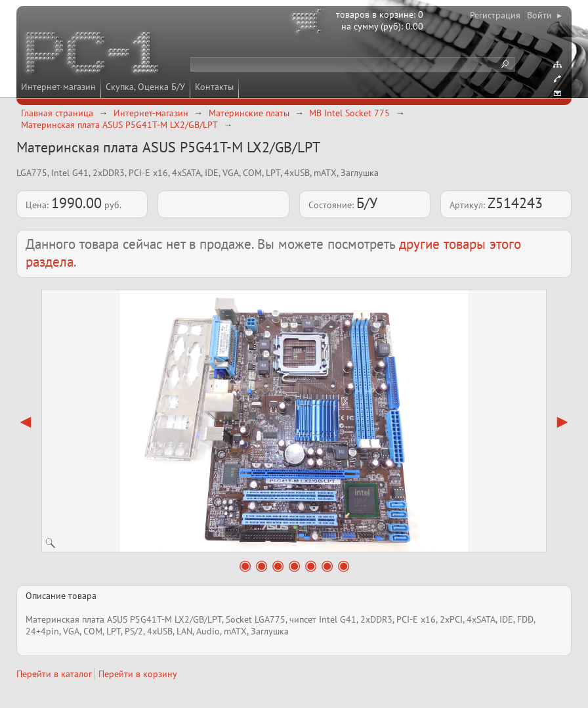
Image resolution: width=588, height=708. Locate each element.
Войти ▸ (544, 15)
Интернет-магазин (58, 87)
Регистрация (495, 15)
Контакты (214, 87)
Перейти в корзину (138, 674)
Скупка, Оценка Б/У (145, 87)
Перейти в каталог (54, 674)
